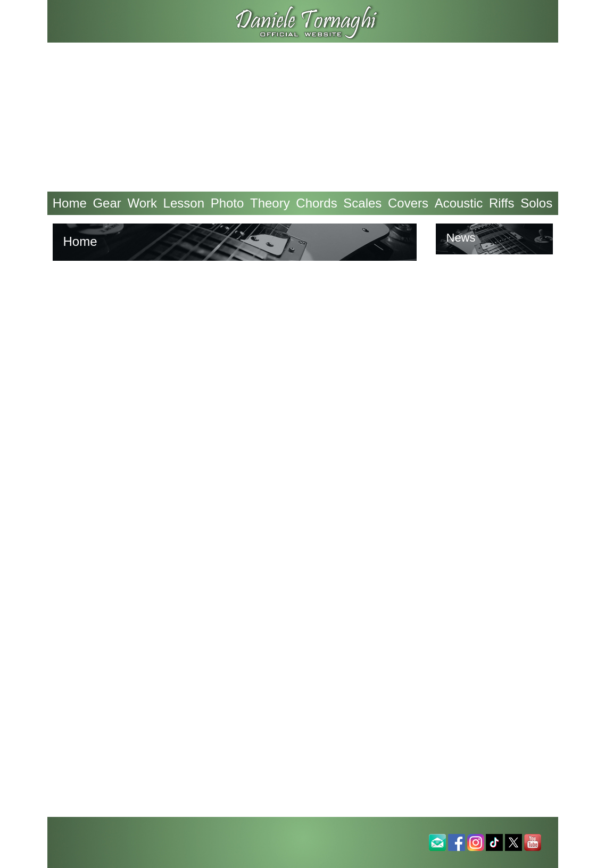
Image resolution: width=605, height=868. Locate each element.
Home (70, 203)
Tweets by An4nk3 (488, 289)
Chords (316, 203)
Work (142, 203)
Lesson (184, 203)
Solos (536, 203)
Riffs (502, 203)
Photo (227, 203)
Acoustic (459, 203)
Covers (408, 203)
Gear (107, 203)
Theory (270, 203)
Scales (362, 203)
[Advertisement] (303, 117)
